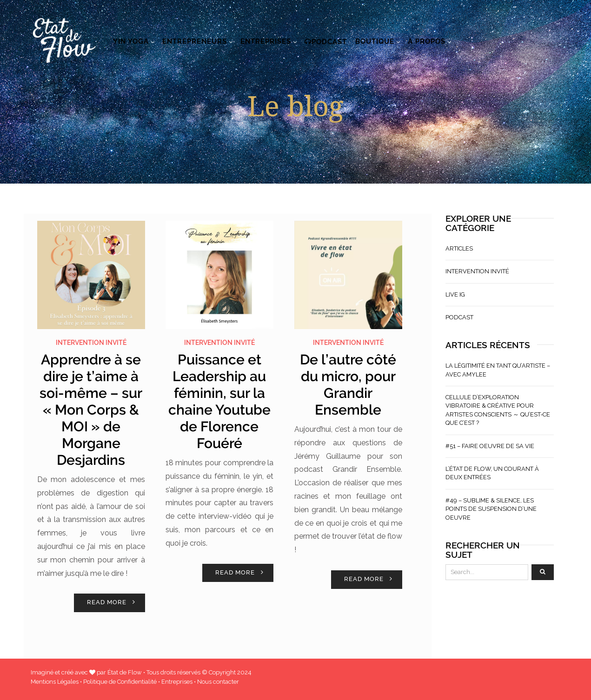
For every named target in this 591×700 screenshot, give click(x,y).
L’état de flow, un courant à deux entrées (492, 473)
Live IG (455, 294)
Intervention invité (91, 343)
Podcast (326, 42)
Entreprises (266, 41)
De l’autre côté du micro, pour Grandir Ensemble (348, 385)
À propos (427, 41)
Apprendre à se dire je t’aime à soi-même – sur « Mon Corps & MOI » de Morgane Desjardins (91, 410)
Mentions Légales (55, 682)
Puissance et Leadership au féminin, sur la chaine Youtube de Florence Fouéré (219, 401)
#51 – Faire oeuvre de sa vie (490, 446)
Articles (459, 248)
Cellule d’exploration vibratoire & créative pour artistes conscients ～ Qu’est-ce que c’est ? (498, 410)
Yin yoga (131, 41)
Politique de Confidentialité (120, 682)
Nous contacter (218, 682)
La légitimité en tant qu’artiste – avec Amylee (498, 370)
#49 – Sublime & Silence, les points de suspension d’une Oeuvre (491, 509)
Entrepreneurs (195, 41)
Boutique (375, 41)
